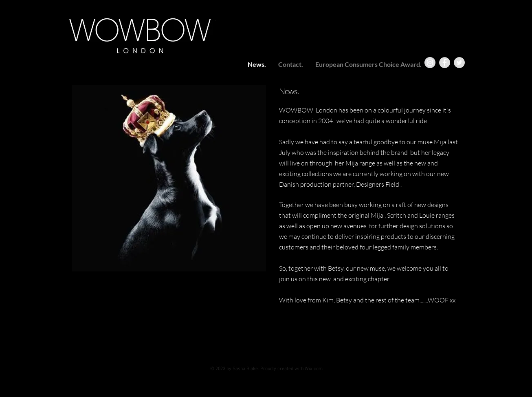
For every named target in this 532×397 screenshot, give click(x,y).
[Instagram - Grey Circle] (430, 63)
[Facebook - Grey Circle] (445, 63)
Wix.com (314, 369)
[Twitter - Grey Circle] (459, 63)
